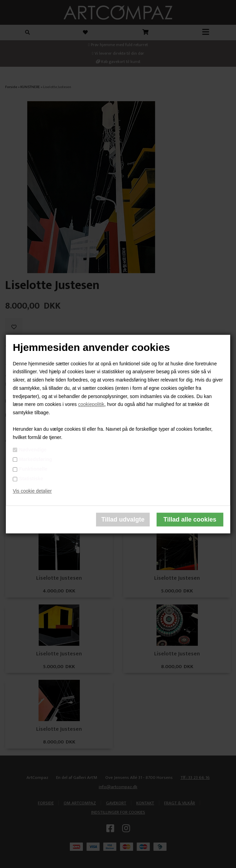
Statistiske (31, 479)
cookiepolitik (91, 405)
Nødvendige (33, 450)
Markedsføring (35, 459)
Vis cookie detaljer (32, 491)
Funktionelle (33, 469)
